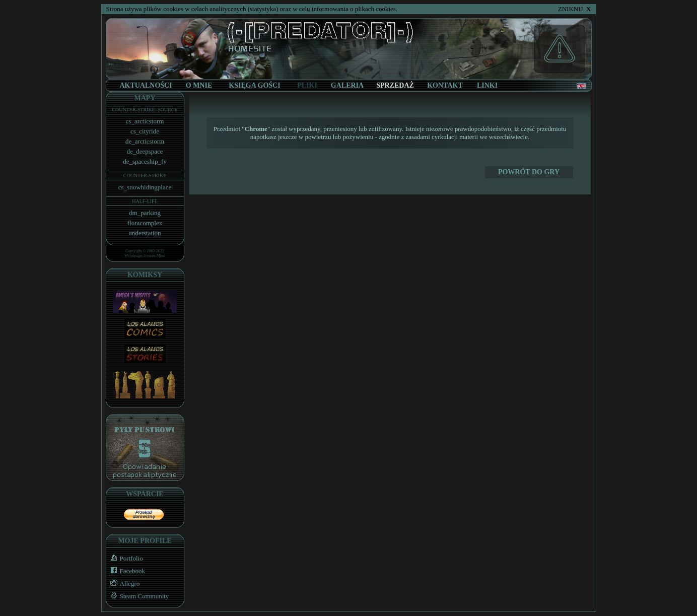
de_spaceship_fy (145, 161)
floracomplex (145, 223)
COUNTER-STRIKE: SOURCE (145, 110)
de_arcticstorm (145, 141)
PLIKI (307, 85)
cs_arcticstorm (145, 121)
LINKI (487, 85)
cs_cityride (145, 131)
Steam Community (138, 596)
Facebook (126, 571)
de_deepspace (145, 151)
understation (145, 233)
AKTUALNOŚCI (146, 85)
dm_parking (145, 213)
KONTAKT (445, 85)
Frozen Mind (155, 256)
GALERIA (347, 85)
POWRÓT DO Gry (529, 172)
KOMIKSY (145, 275)
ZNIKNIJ (575, 9)
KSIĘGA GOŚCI (254, 85)
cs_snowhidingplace (145, 187)
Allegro (123, 584)
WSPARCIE (145, 494)
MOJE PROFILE (145, 541)
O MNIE (199, 85)
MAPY (145, 98)
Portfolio (125, 558)
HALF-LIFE (145, 201)
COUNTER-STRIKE (145, 176)
